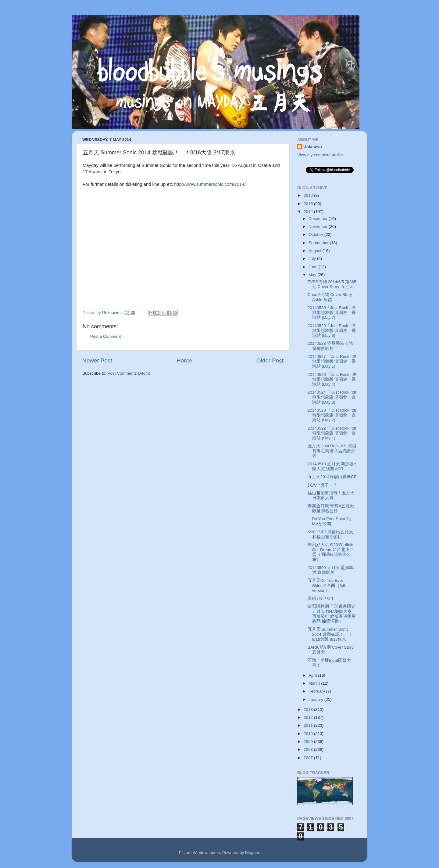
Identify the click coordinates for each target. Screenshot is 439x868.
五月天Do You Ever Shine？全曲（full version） (326, 585)
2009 (309, 742)
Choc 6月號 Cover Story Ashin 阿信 (330, 297)
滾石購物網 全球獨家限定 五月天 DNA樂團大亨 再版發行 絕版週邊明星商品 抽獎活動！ (332, 614)
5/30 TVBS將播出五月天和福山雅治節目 (330, 534)
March (315, 683)
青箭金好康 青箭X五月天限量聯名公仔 (331, 508)
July (313, 259)
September (319, 243)
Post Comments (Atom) (129, 373)
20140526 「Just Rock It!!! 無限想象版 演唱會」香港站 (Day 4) (332, 379)
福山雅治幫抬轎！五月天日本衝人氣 (331, 495)
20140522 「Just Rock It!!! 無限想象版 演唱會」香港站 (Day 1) (332, 433)
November (319, 227)
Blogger (252, 853)
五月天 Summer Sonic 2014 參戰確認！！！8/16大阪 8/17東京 (330, 634)
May (313, 275)
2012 (309, 717)
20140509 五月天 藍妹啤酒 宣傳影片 (331, 570)
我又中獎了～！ (323, 485)
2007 (309, 758)
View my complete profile (320, 155)
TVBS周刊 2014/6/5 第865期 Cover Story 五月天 (332, 284)
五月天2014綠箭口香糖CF (332, 477)
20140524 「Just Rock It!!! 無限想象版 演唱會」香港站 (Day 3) (332, 397)
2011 (309, 725)
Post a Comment (106, 336)
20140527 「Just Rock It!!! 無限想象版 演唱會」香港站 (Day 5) (332, 361)
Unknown (313, 147)
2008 (309, 749)
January (316, 699)
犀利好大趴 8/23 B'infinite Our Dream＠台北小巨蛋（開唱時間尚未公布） (331, 552)
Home (184, 360)
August (316, 251)
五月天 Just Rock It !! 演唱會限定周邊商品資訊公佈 (332, 451)
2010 (309, 734)
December (319, 219)
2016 (309, 195)
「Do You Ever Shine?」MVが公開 (330, 521)
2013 (309, 710)
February (317, 691)
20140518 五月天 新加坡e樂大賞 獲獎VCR (332, 466)
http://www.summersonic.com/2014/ (210, 184)
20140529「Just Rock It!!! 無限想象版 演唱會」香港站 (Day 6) (332, 331)
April (313, 675)
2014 (309, 212)
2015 (309, 204)
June (314, 267)
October (316, 234)
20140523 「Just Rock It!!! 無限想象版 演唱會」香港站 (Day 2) (332, 415)
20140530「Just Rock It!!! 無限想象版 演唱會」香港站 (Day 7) (332, 313)
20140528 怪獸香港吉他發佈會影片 (330, 346)
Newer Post (97, 360)
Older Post (270, 360)
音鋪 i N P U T (321, 598)
